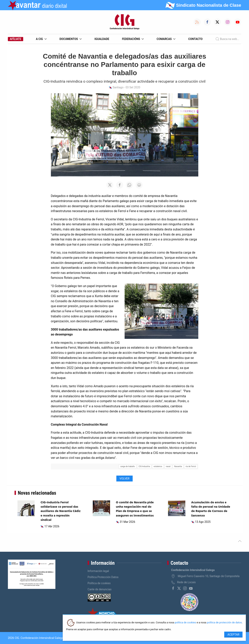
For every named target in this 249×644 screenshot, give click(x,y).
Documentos (71, 39)
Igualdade (102, 39)
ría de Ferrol (191, 466)
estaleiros (158, 466)
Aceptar (233, 635)
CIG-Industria (144, 466)
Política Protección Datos (103, 577)
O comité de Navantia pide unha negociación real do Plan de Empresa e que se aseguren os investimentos (135, 509)
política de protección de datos (224, 623)
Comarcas (166, 39)
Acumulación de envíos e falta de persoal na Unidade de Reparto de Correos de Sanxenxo (211, 509)
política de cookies (185, 623)
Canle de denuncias (100, 589)
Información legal (98, 571)
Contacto (195, 39)
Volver (124, 479)
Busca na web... (227, 39)
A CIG (41, 39)
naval (168, 466)
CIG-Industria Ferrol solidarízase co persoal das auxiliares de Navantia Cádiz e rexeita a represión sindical (60, 511)
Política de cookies (99, 583)
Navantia (178, 466)
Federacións (133, 39)
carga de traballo (128, 466)
